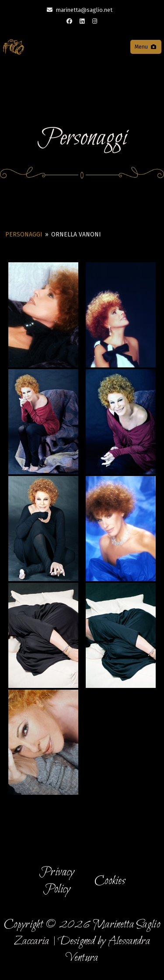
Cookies (110, 881)
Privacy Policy (57, 881)
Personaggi (24, 234)
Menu (146, 47)
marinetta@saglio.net (84, 10)
